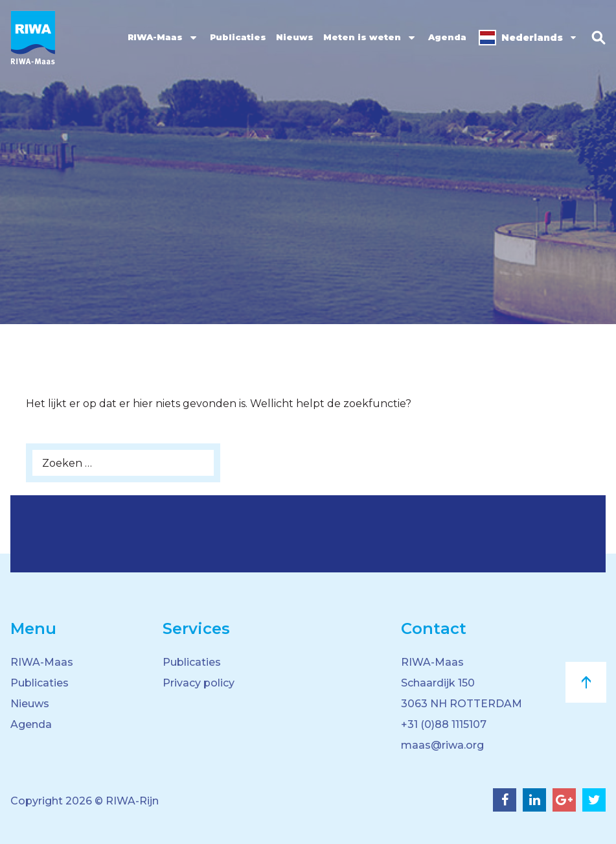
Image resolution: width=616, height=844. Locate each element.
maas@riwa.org (442, 745)
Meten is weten (362, 37)
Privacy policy (199, 683)
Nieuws (295, 37)
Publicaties (238, 37)
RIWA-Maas (155, 37)
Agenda (447, 37)
